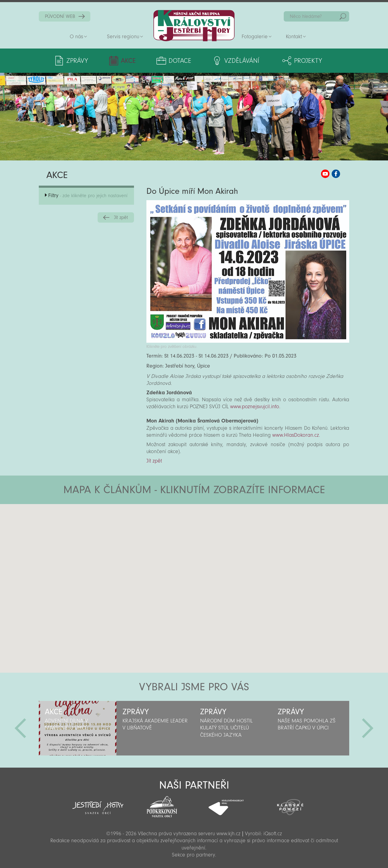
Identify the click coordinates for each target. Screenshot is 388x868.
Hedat (343, 16)
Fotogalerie (255, 37)
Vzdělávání (242, 61)
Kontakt (294, 37)
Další (368, 728)
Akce (128, 61)
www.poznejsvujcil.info (255, 407)
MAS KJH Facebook (336, 174)
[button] (211, 540)
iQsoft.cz (273, 834)
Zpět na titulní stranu (194, 26)
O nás (76, 37)
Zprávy (77, 61)
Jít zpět (121, 217)
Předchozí (20, 728)
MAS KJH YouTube (325, 174)
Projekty (308, 61)
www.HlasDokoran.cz (296, 435)
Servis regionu (123, 37)
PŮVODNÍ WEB (60, 16)
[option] (78, 728)
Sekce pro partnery (193, 855)
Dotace (180, 61)
